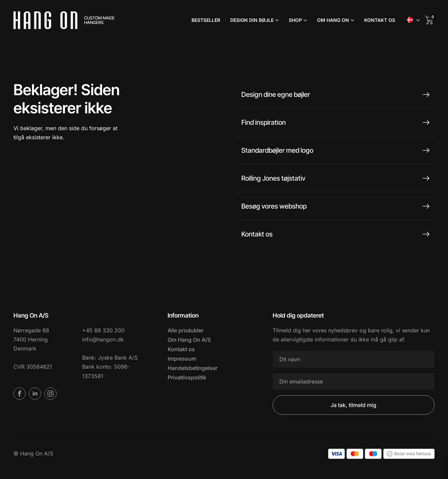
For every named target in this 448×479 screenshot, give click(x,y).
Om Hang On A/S (189, 340)
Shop (295, 20)
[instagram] (50, 394)
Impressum (182, 359)
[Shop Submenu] (304, 20)
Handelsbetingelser (193, 368)
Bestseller (206, 20)
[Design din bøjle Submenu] (276, 20)
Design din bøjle (252, 20)
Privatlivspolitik (187, 377)
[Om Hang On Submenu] (352, 20)
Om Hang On (333, 20)
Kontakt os (380, 20)
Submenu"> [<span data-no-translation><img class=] (418, 20)
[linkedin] (35, 394)
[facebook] (20, 394)
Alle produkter (186, 330)
